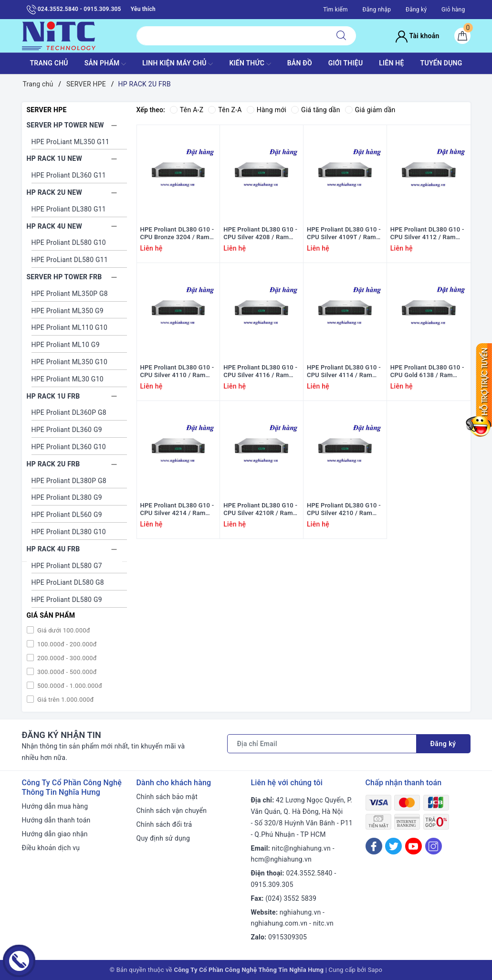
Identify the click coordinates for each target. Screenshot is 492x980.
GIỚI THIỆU (346, 63)
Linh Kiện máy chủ (178, 64)
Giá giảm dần (370, 110)
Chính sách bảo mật (167, 797)
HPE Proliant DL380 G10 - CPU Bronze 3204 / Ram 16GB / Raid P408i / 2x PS (178, 234)
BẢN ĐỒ (300, 63)
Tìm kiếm (335, 10)
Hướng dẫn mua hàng (55, 806)
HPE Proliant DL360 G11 (69, 175)
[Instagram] (434, 846)
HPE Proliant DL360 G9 (67, 430)
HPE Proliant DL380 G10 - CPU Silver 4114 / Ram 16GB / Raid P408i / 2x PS (344, 372)
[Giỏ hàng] (462, 36)
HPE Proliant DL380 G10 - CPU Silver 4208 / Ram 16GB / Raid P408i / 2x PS (261, 234)
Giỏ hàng (453, 10)
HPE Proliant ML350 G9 (68, 311)
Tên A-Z (187, 110)
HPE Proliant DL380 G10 (69, 532)
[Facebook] (374, 846)
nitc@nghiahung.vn (301, 848)
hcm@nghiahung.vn (281, 859)
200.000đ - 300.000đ (66, 658)
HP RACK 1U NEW (54, 158)
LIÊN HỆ (391, 63)
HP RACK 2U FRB (53, 464)
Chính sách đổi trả (164, 824)
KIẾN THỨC (250, 64)
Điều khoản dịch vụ (51, 848)
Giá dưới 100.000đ (63, 630)
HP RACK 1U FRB (53, 396)
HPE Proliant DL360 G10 (69, 447)
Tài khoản (417, 36)
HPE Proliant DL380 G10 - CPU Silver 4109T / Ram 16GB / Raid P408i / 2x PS (344, 234)
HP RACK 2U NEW (54, 192)
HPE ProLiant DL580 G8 (68, 582)
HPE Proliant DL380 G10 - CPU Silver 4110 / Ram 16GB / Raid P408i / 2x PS (178, 372)
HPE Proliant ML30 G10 (68, 379)
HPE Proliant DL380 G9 (67, 497)
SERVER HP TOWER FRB (64, 277)
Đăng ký (416, 10)
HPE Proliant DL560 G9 (67, 515)
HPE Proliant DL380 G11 (69, 209)
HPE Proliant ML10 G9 (66, 345)
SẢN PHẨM (105, 64)
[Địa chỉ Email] (322, 744)
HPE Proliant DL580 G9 (67, 600)
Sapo (375, 970)
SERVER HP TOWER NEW (65, 125)
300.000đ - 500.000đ (66, 672)
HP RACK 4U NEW (54, 226)
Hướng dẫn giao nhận (55, 834)
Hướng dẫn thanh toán (56, 820)
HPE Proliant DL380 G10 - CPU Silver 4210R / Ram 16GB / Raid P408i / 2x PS (261, 510)
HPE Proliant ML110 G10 (70, 327)
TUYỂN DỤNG (441, 63)
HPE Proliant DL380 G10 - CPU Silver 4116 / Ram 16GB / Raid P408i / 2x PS (261, 372)
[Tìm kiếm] (341, 36)
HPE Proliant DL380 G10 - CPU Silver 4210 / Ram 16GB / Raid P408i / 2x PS (344, 510)
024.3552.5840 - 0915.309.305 (74, 10)
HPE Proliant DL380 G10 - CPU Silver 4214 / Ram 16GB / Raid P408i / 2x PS (178, 510)
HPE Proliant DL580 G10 (69, 242)
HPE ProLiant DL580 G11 (70, 260)
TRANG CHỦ (49, 63)
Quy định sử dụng (163, 838)
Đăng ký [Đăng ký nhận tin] (443, 744)
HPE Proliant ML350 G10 (70, 362)
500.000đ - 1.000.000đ (69, 686)
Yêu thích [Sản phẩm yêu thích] (143, 9)
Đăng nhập (377, 10)
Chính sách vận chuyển (172, 811)
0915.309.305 (272, 885)
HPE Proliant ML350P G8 (70, 294)
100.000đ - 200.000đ (66, 644)
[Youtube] (413, 846)
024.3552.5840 (309, 873)
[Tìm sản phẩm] (232, 36)
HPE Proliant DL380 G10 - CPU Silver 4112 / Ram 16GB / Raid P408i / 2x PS (428, 234)
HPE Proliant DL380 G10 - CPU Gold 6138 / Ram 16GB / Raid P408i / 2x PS (428, 372)
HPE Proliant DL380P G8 (69, 481)
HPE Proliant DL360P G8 (69, 412)
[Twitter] (393, 846)
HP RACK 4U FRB (53, 549)
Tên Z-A (225, 110)
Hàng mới (267, 110)
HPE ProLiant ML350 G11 (71, 142)
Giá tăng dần (316, 110)
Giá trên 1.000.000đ (65, 700)
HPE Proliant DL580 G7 (67, 566)
